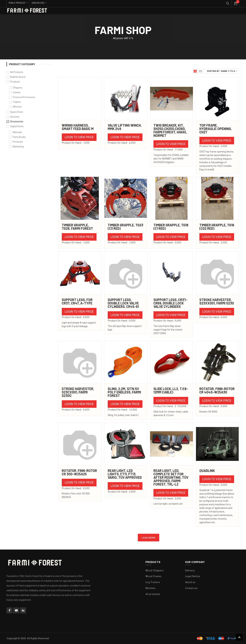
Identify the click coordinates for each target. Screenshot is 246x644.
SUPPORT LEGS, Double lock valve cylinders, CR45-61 (123, 303)
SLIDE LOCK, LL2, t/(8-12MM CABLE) (171, 390)
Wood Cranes (154, 576)
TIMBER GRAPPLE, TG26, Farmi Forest (77, 227)
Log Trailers (153, 582)
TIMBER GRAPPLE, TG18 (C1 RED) (171, 227)
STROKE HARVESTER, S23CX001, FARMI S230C (78, 392)
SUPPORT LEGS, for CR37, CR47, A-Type (77, 301)
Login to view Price (79, 137)
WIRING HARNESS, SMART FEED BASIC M (78, 127)
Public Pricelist (17, 3)
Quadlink (207, 471)
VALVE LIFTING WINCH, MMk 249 (125, 127)
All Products (17, 72)
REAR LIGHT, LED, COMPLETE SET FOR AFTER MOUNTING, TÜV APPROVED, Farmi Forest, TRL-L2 (171, 477)
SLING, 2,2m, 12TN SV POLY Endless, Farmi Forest (124, 392)
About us (190, 582)
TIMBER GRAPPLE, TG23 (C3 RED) (125, 227)
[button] (222, 71)
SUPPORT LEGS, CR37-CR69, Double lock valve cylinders (170, 303)
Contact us (191, 588)
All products (153, 594)
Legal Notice (193, 576)
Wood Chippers (155, 570)
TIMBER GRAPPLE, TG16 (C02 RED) (217, 227)
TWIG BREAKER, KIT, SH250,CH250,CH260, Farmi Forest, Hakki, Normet (170, 130)
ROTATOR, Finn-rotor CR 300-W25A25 (79, 472)
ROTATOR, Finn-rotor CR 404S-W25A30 (217, 390)
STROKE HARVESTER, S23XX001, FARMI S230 (217, 301)
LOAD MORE (149, 538)
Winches (151, 588)
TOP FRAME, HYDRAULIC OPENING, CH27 (216, 129)
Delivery (190, 570)
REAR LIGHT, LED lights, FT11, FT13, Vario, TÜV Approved (125, 474)
